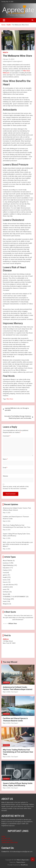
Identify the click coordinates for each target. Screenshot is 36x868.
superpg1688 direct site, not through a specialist (17, 409)
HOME (3, 836)
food (4, 573)
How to (5, 582)
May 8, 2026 (7, 723)
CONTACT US (6, 838)
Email (5, 468)
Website (5, 476)
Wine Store (10, 399)
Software (6, 592)
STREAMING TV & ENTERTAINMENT (14, 597)
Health (5, 52)
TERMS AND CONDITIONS (10, 843)
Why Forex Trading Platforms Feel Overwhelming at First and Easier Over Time (18, 752)
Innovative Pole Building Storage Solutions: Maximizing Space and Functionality (18, 417)
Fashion (5, 570)
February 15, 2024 (8, 59)
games (5, 575)
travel (5, 601)
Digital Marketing (8, 565)
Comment (7, 436)
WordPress (24, 865)
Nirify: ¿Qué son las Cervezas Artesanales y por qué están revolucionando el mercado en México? (18, 544)
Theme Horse (21, 862)
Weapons (6, 604)
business (6, 563)
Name (5, 459)
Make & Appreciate (23, 860)
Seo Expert (15, 692)
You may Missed (10, 662)
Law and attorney (8, 585)
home (5, 580)
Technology (7, 599)
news (5, 589)
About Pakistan (8, 561)
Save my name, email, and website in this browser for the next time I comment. (16, 488)
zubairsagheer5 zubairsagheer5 (13, 61)
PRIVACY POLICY (7, 841)
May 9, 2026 (7, 692)
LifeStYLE (6, 587)
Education (6, 568)
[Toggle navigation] (4, 20)
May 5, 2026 (7, 788)
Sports (5, 594)
